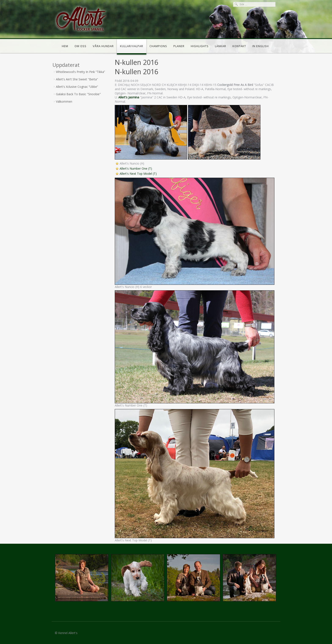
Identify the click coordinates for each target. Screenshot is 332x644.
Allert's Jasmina (129, 97)
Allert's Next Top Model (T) (138, 174)
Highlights (200, 46)
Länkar (221, 46)
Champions (158, 46)
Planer (179, 46)
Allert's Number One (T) (136, 168)
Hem (65, 46)
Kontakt (239, 46)
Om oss (80, 46)
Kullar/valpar (132, 46)
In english (261, 46)
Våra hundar (103, 46)
